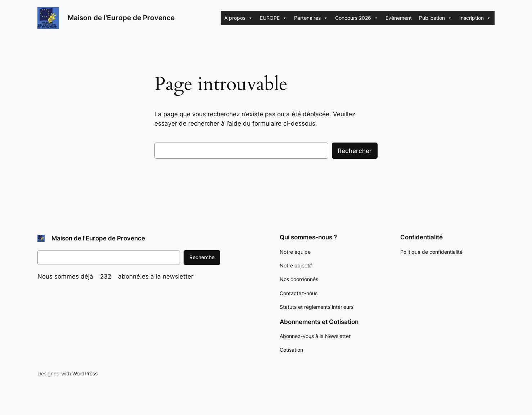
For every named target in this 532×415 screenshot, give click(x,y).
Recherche (202, 257)
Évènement (399, 18)
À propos (238, 18)
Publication (436, 18)
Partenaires (311, 18)
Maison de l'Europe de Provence (121, 18)
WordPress (85, 373)
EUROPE (273, 18)
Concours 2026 (357, 18)
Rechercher (355, 151)
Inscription (475, 18)
